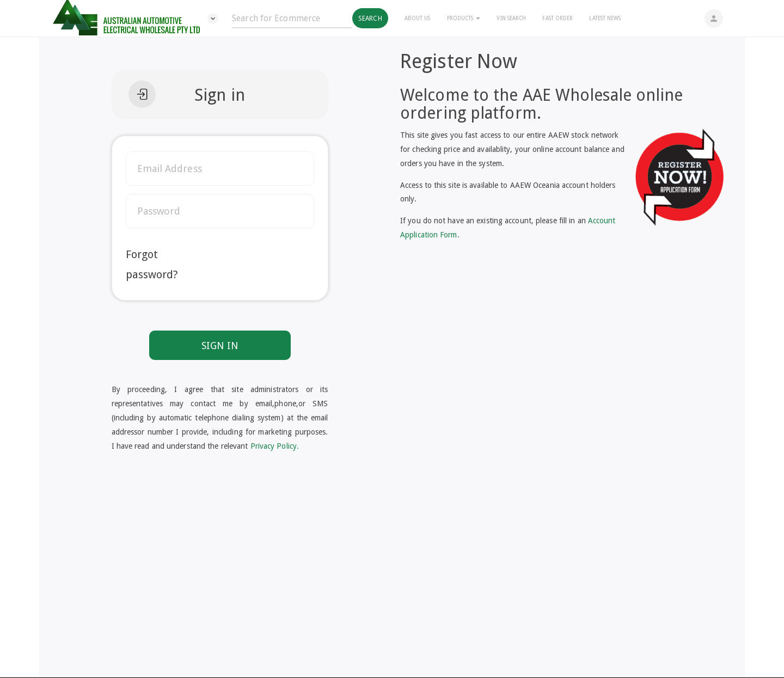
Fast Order (558, 18)
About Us (418, 18)
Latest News (605, 18)
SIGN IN (220, 346)
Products (464, 18)
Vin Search (511, 18)
